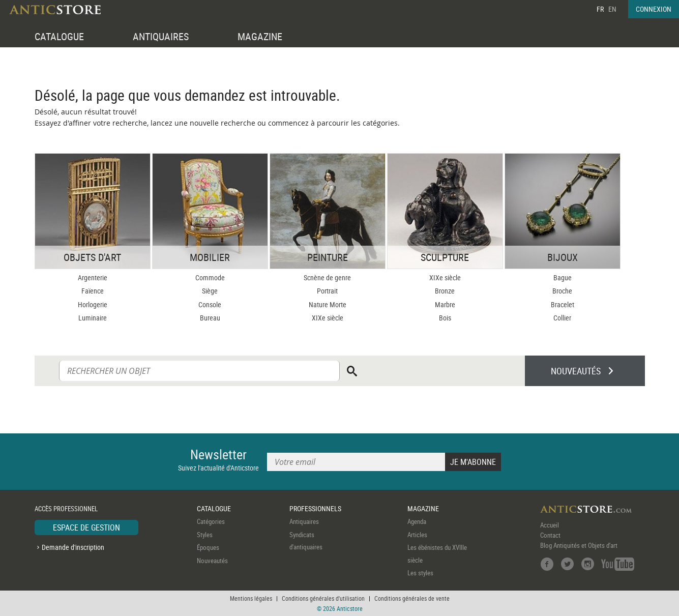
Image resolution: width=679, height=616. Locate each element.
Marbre (445, 304)
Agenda (417, 521)
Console (210, 304)
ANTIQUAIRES (161, 36)
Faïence (93, 291)
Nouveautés (212, 561)
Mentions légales (251, 598)
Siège (210, 291)
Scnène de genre (327, 277)
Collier (562, 318)
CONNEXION (654, 9)
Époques (208, 547)
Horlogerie (93, 304)
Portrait (327, 291)
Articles (417, 535)
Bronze (445, 291)
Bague (563, 277)
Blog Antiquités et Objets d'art (579, 545)
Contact (550, 535)
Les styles (420, 573)
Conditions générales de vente (412, 598)
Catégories (211, 521)
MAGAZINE (260, 36)
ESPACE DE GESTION (86, 527)
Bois (445, 318)
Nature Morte (328, 304)
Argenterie (93, 277)
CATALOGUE (59, 36)
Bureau (210, 318)
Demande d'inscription (73, 547)
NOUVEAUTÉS (576, 371)
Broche (562, 291)
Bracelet (563, 304)
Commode (210, 277)
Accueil (550, 525)
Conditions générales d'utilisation (323, 598)
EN (612, 9)
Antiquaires (304, 521)
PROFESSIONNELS (315, 508)
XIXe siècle (328, 318)
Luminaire (93, 318)
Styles (205, 535)
